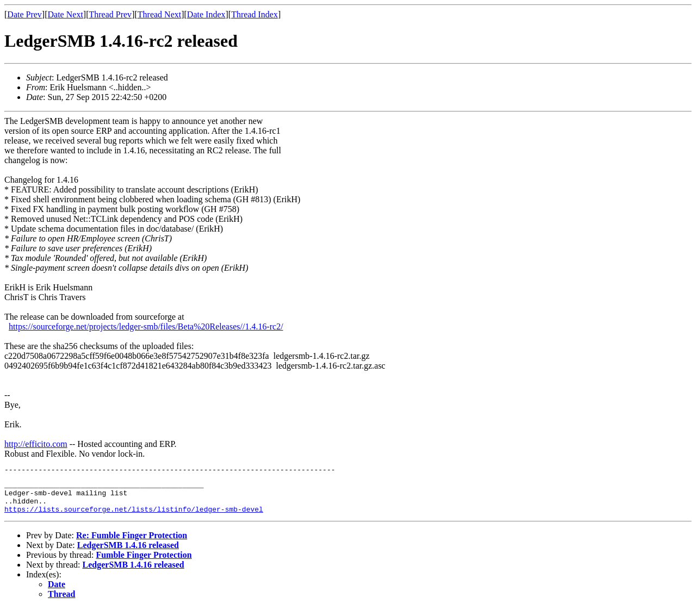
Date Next (66, 14)
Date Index (206, 14)
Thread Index (254, 14)
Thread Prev (110, 14)
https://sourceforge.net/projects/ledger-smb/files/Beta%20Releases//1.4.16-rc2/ (146, 326)
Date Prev (24, 14)
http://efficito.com (36, 444)
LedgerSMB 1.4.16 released (128, 553)
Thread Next (159, 14)
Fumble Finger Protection (144, 563)
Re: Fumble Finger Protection (132, 543)
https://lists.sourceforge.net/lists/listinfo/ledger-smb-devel (134, 517)
